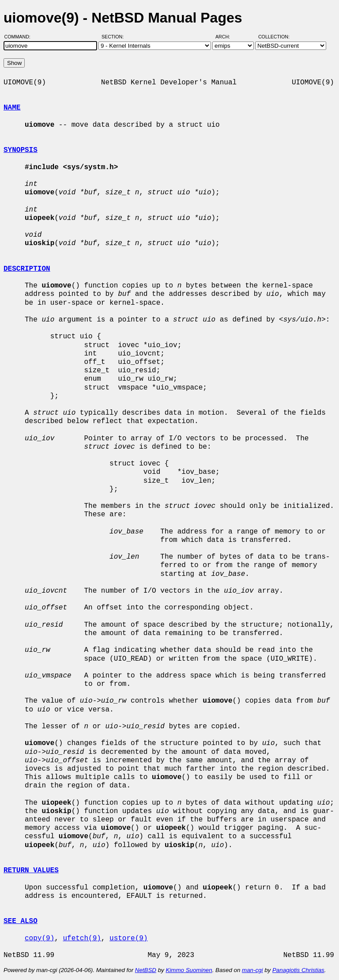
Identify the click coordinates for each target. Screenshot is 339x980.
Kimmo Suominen (189, 970)
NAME (12, 108)
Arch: (227, 37)
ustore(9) (128, 938)
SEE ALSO (21, 921)
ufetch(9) (82, 938)
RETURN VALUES (31, 870)
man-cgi (252, 970)
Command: (20, 37)
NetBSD (146, 970)
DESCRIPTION (27, 269)
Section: (115, 37)
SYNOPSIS (21, 150)
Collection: (274, 37)
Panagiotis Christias (298, 970)
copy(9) (40, 938)
